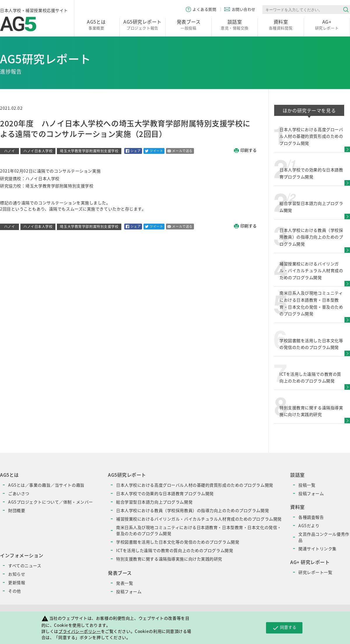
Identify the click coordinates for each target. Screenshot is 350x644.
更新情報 (17, 582)
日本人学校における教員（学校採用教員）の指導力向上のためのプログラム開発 (192, 510)
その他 (15, 591)
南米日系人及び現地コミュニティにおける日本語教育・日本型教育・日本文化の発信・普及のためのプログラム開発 (199, 530)
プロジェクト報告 (142, 24)
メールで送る (180, 151)
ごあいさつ (19, 493)
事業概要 (96, 24)
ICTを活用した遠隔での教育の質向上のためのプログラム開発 (175, 550)
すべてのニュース (25, 565)
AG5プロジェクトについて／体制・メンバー (51, 502)
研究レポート (327, 24)
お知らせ (17, 574)
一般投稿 (189, 24)
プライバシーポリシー (80, 631)
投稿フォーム (129, 591)
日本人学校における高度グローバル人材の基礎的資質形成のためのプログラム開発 (195, 485)
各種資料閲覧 (281, 24)
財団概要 (17, 510)
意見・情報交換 (235, 24)
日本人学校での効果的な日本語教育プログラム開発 (165, 493)
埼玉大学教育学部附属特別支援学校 (89, 151)
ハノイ (10, 151)
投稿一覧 (307, 485)
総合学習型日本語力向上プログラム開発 (154, 502)
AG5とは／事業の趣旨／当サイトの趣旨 (46, 485)
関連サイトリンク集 (317, 549)
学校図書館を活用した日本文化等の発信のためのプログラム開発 (178, 542)
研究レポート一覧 (315, 572)
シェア (133, 151)
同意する (284, 628)
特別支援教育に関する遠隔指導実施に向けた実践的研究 (169, 559)
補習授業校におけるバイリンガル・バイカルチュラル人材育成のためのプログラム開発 (199, 519)
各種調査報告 (311, 517)
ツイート (154, 151)
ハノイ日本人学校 (38, 151)
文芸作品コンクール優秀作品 (324, 537)
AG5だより (309, 525)
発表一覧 (125, 583)
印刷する (245, 150)
